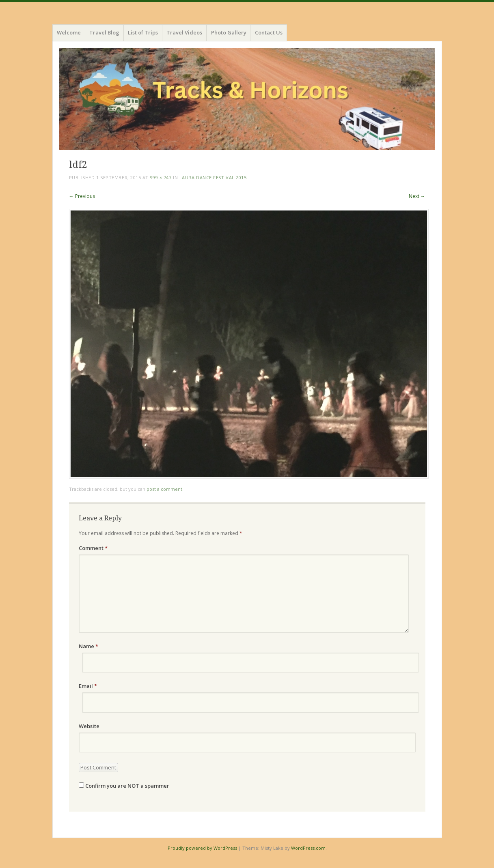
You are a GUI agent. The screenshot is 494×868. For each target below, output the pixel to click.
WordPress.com (308, 848)
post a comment (164, 489)
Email (88, 686)
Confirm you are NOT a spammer (124, 786)
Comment (93, 548)
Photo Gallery (229, 32)
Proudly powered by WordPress (202, 848)
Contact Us (269, 32)
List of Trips (143, 32)
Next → (417, 196)
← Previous (82, 196)
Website (89, 726)
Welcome (69, 32)
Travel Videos (184, 32)
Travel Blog (104, 32)
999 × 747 (161, 177)
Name (88, 646)
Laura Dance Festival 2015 (213, 177)
